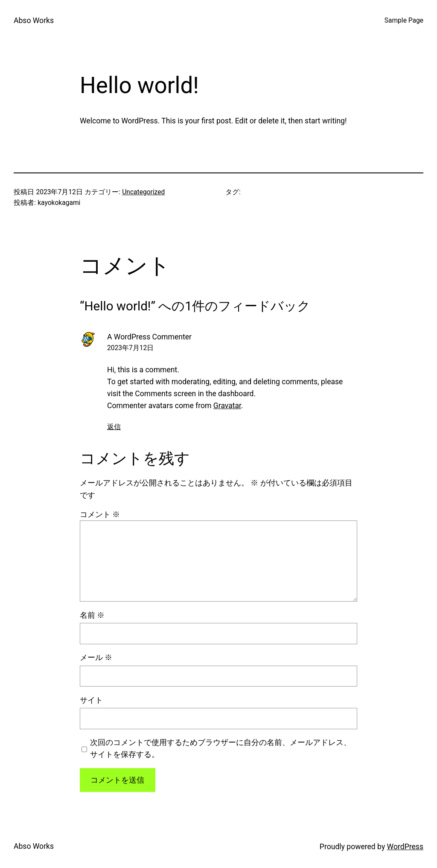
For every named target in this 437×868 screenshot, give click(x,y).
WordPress (405, 847)
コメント (100, 514)
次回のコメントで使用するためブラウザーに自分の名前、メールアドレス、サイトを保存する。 (221, 748)
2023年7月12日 (130, 348)
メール (96, 658)
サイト (91, 700)
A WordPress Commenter (149, 337)
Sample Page (404, 20)
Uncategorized (143, 192)
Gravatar (227, 406)
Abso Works (34, 20)
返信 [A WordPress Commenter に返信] (114, 427)
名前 (92, 615)
